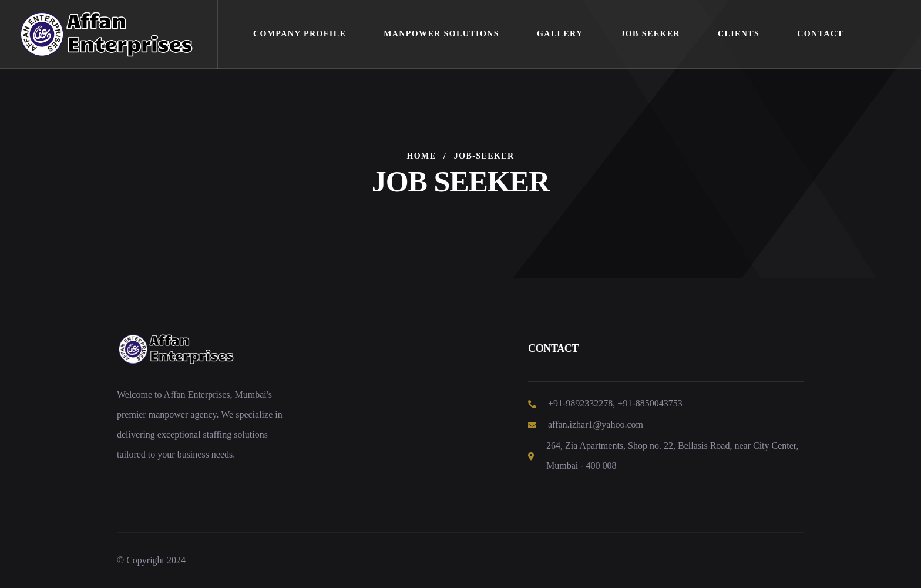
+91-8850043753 (650, 403)
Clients (739, 34)
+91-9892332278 (580, 403)
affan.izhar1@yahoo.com (596, 424)
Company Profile (300, 34)
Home (422, 156)
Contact (820, 34)
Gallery (560, 34)
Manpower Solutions (441, 34)
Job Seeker (651, 34)
